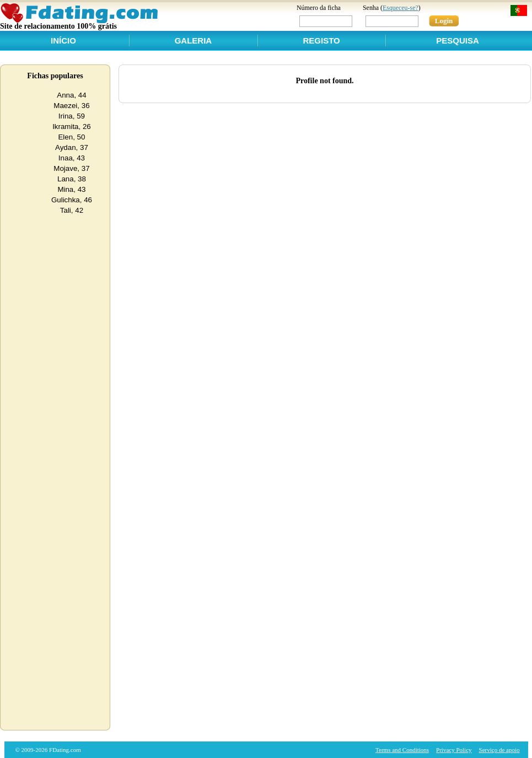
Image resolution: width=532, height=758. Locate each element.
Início (63, 41)
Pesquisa (458, 41)
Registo (321, 41)
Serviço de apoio (499, 750)
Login (444, 21)
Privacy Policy (454, 750)
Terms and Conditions (402, 750)
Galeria (194, 41)
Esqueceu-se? (401, 8)
